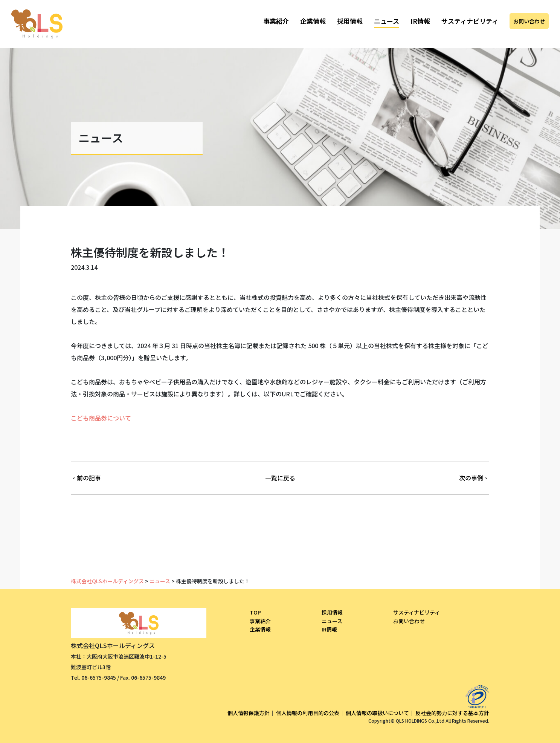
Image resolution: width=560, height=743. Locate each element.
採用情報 (350, 21)
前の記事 (86, 478)
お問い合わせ (529, 21)
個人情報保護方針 (249, 713)
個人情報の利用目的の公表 (308, 713)
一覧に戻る (280, 478)
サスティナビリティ (470, 21)
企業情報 (313, 21)
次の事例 (474, 478)
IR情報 (420, 21)
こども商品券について (101, 418)
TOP (255, 612)
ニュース (387, 21)
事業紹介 (276, 21)
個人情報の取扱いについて (377, 713)
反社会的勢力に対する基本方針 (452, 713)
